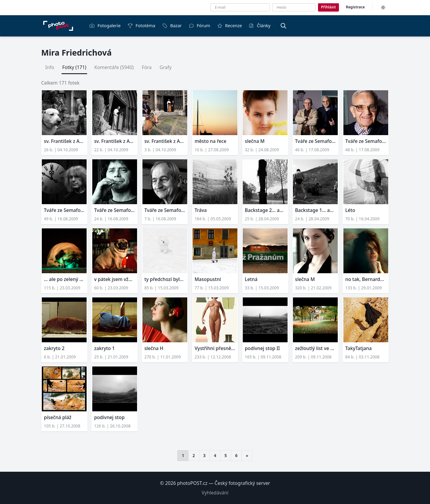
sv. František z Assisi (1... (165, 141)
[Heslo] (294, 7)
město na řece (211, 141)
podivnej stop (109, 417)
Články (259, 25)
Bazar (172, 25)
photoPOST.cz (192, 483)
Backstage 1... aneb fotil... (315, 210)
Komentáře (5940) (114, 67)
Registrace (355, 7)
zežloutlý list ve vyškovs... (315, 348)
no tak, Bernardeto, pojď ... (366, 279)
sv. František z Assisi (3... (64, 141)
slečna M (255, 141)
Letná (251, 279)
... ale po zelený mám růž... (64, 279)
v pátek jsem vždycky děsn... (115, 279)
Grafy (165, 67)
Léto (350, 210)
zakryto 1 (104, 348)
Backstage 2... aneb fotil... (265, 210)
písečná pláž (58, 417)
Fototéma (141, 25)
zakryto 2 (54, 348)
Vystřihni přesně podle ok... (215, 348)
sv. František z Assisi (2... (115, 141)
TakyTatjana (358, 348)
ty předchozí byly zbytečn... (165, 279)
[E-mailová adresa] (240, 7)
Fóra (147, 67)
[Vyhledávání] (283, 26)
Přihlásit (328, 7)
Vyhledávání (215, 493)
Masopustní (208, 279)
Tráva (201, 210)
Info (50, 67)
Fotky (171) (74, 67)
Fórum (199, 25)
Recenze (230, 25)
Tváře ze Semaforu (315, 141)
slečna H (154, 348)
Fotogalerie (105, 25)
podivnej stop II (262, 348)
